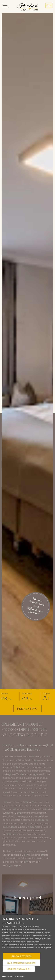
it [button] (49, 5)
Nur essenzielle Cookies (21, 963)
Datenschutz (8, 976)
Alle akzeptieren (22, 956)
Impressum (20, 976)
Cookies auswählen (19, 969)
